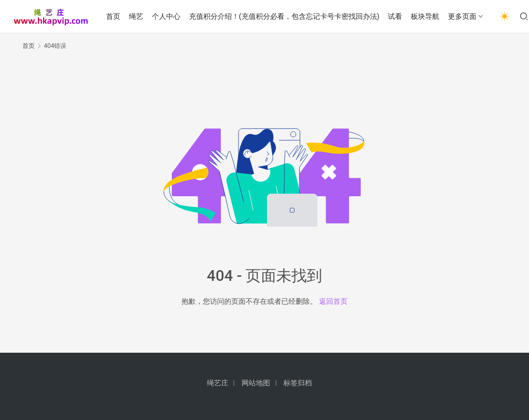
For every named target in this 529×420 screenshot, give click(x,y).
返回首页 (333, 301)
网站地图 (256, 383)
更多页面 (462, 16)
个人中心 (166, 16)
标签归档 (298, 383)
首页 (113, 16)
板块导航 (425, 16)
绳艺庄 (218, 383)
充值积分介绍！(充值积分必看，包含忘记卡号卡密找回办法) (284, 16)
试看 (395, 16)
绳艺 (136, 16)
